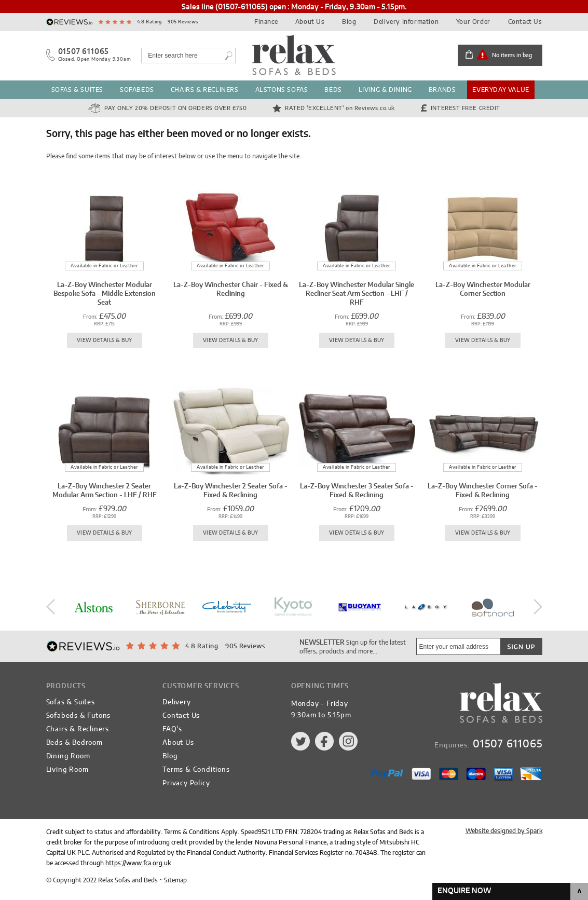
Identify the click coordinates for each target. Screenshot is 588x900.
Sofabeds (137, 90)
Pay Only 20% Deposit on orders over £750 (175, 108)
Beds (333, 90)
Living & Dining (385, 90)
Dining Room (68, 756)
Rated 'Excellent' (340, 108)
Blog (349, 22)
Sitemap (175, 880)
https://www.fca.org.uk (138, 863)
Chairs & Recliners (205, 90)
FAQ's (172, 729)
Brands (442, 90)
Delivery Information (406, 22)
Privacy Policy (186, 783)
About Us (310, 22)
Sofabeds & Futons (79, 716)
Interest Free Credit (466, 108)
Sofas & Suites (77, 90)
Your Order (473, 22)
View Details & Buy (105, 340)
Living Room (67, 770)
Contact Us (525, 22)
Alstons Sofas (282, 90)
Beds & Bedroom (74, 743)
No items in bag (512, 55)
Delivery (176, 703)
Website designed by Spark (504, 831)
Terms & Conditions (196, 770)
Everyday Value (501, 90)
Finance (266, 22)
